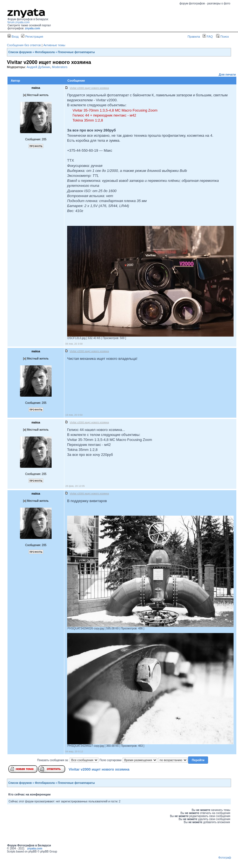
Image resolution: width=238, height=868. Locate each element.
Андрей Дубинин (38, 67)
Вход (13, 37)
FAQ (208, 37)
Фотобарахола (45, 52)
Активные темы (54, 45)
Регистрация (32, 37)
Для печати (227, 74)
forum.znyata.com (18, 22)
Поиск (222, 37)
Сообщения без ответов (24, 45)
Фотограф (225, 858)
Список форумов (20, 52)
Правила (194, 37)
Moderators (60, 67)
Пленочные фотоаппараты (76, 52)
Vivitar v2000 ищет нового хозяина (99, 769)
